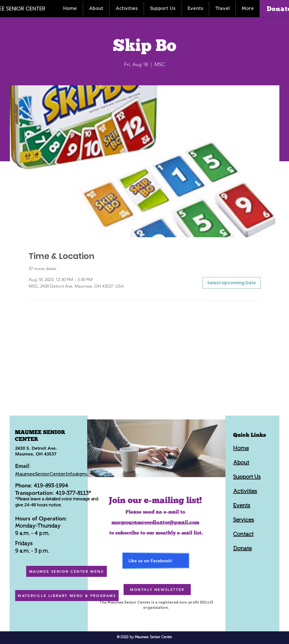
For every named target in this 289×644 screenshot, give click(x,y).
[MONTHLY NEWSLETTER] (157, 590)
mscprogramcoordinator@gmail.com (155, 522)
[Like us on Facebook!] (156, 561)
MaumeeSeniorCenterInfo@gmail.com (59, 474)
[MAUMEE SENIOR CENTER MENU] (66, 571)
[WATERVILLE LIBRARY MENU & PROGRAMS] (67, 596)
